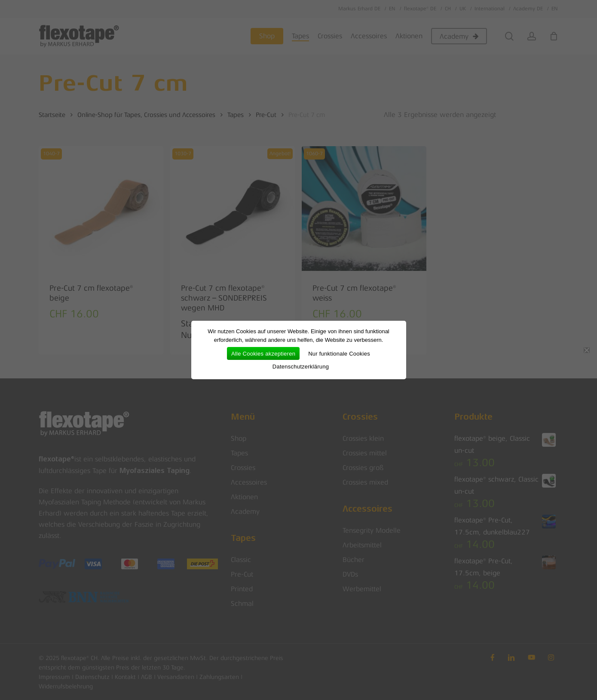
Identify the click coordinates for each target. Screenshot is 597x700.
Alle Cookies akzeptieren (263, 354)
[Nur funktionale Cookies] (586, 350)
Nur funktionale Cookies (339, 354)
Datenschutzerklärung (301, 367)
